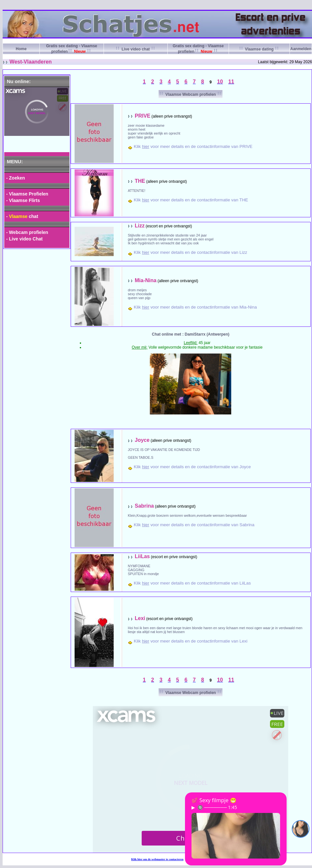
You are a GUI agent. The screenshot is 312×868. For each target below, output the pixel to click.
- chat (22, 216)
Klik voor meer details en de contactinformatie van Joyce (192, 467)
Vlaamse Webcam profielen (191, 94)
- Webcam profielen (27, 232)
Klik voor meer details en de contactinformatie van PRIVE (193, 146)
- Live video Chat (24, 239)
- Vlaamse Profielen (27, 194)
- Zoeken (16, 178)
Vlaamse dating (259, 49)
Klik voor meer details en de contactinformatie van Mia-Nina (195, 307)
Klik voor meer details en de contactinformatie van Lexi (191, 641)
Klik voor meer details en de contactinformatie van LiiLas (192, 583)
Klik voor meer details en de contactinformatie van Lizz (191, 252)
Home (21, 49)
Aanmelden (301, 49)
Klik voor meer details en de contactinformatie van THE (191, 200)
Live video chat (136, 49)
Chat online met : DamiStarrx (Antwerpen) (191, 334)
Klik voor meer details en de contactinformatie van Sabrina (194, 525)
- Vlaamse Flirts (23, 200)
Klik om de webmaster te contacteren (157, 859)
